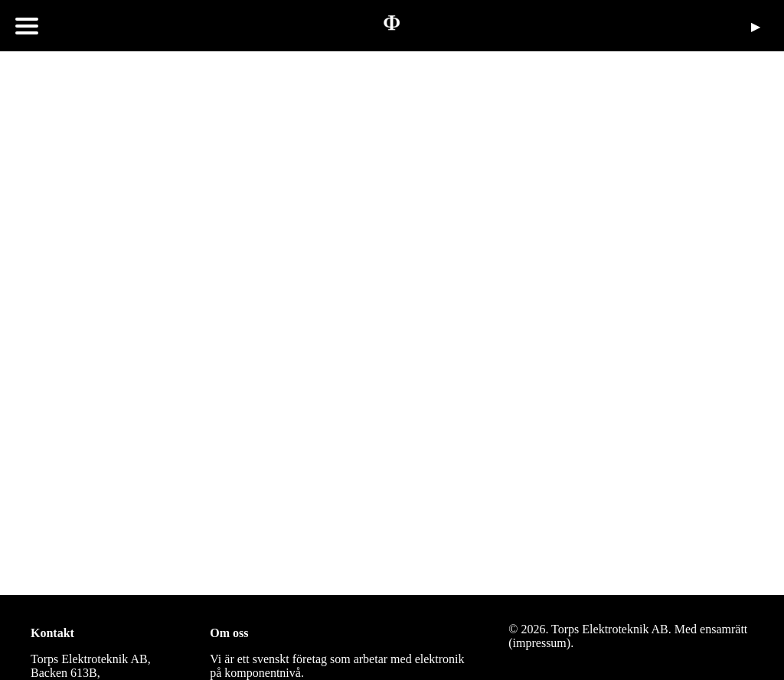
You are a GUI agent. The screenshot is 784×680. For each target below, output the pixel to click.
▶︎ (756, 26)
